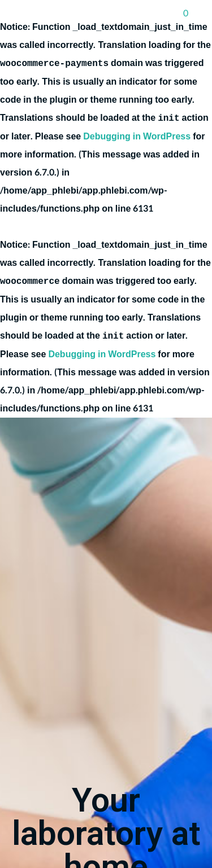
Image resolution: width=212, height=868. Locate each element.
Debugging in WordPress (137, 136)
